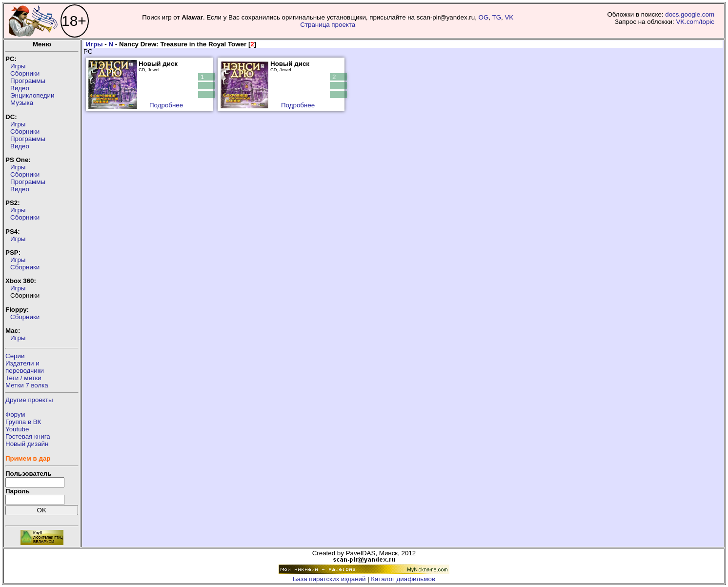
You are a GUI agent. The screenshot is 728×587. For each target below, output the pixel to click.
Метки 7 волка (27, 385)
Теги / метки (23, 378)
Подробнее (166, 105)
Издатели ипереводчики (25, 367)
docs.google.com (690, 14)
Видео (20, 88)
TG (497, 17)
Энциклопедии (32, 95)
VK (509, 17)
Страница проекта (328, 25)
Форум (15, 415)
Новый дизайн (27, 444)
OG (484, 17)
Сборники (25, 73)
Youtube (17, 429)
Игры (18, 66)
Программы (28, 81)
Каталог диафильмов (403, 579)
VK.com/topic (695, 22)
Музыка (22, 103)
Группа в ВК (23, 422)
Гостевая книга (28, 436)
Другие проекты (29, 400)
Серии (15, 356)
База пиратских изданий (329, 579)
